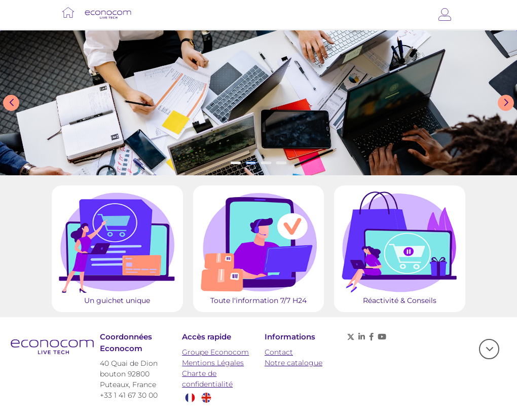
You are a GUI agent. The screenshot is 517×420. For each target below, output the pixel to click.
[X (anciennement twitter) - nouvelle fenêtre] (351, 337)
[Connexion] (445, 14)
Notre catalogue (293, 363)
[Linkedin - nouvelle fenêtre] (362, 337)
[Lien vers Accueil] (68, 12)
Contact (279, 352)
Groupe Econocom (215, 352)
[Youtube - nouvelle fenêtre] (382, 337)
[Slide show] (258, 103)
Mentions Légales (213, 363)
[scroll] (489, 349)
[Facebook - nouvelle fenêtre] (371, 337)
